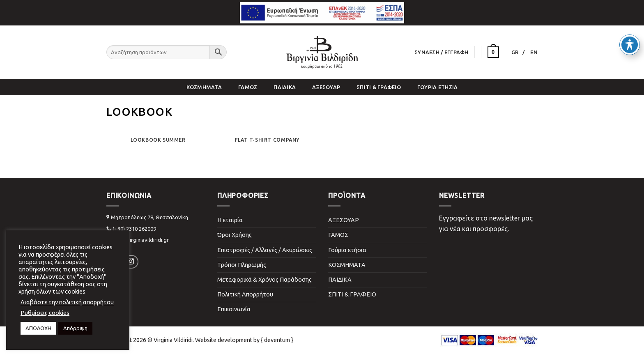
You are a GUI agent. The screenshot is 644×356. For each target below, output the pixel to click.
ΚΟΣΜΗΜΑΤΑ (204, 87)
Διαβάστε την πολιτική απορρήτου (67, 302)
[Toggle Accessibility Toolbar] (630, 28)
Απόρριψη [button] (75, 328)
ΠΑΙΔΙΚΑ (285, 87)
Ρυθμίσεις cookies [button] (45, 313)
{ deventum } (277, 340)
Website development (224, 340)
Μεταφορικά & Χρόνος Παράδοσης (264, 280)
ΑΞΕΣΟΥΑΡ (326, 87)
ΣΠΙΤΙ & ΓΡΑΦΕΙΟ (379, 87)
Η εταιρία (230, 220)
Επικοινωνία (234, 309)
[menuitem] (518, 52)
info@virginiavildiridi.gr (141, 240)
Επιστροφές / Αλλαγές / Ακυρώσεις (265, 250)
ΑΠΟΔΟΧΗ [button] (38, 328)
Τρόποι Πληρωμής (242, 265)
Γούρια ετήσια (437, 87)
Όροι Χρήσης (235, 235)
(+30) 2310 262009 (134, 229)
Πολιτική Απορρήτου (245, 294)
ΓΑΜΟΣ (248, 87)
